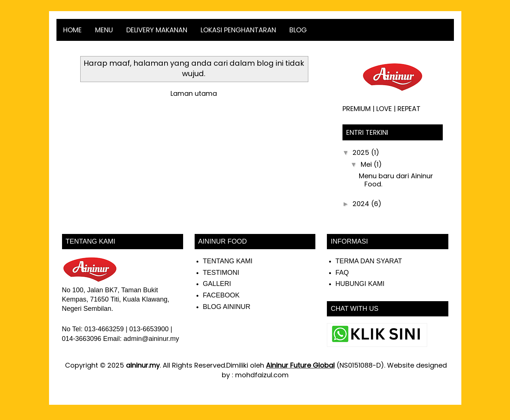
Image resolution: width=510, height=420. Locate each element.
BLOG (298, 30)
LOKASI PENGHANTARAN (238, 30)
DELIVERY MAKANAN (157, 30)
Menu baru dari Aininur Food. (396, 180)
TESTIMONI (221, 273)
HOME (72, 30)
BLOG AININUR (227, 307)
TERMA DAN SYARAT (369, 261)
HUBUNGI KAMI (360, 284)
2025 (362, 152)
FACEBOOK (221, 295)
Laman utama (194, 93)
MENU (104, 30)
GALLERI (217, 284)
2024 (362, 204)
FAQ (342, 273)
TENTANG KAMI (228, 261)
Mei (367, 164)
